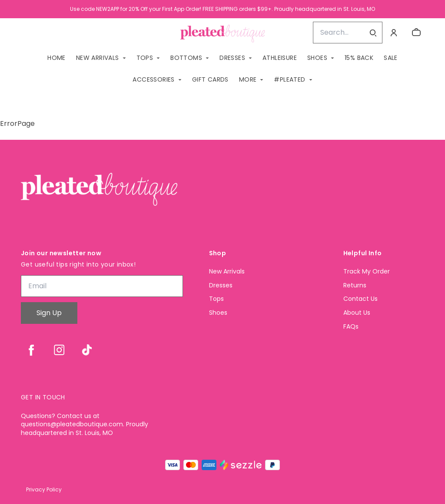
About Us (357, 313)
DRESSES (232, 58)
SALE (391, 58)
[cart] (416, 33)
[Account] (394, 33)
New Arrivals (227, 272)
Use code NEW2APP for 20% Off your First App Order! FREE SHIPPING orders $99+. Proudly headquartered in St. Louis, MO (222, 9)
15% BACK (359, 58)
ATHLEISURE (280, 58)
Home (56, 58)
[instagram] (59, 350)
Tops (216, 299)
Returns (355, 285)
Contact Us (360, 299)
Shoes (218, 313)
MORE (248, 79)
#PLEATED (289, 79)
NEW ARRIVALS (98, 58)
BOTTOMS (186, 58)
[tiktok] (87, 350)
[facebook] (31, 350)
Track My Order (367, 272)
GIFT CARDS (210, 79)
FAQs (351, 327)
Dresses (221, 285)
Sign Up (49, 313)
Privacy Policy (44, 489)
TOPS (145, 58)
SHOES (317, 58)
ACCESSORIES (153, 79)
